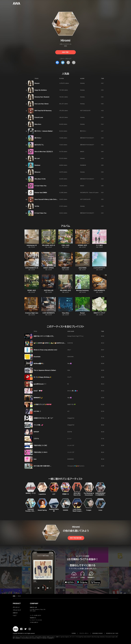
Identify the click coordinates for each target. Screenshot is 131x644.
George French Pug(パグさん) (75, 336)
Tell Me (37, 206)
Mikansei (37, 172)
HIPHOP (36, 432)
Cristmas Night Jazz (32, 313)
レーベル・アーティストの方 (36, 620)
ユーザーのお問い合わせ (35, 615)
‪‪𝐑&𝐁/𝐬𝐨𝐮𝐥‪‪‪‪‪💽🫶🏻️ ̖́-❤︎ (39, 363)
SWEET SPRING (49, 268)
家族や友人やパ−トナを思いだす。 (44, 336)
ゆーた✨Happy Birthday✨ (42, 377)
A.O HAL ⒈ (37, 411)
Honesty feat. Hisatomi (42, 97)
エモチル (36, 439)
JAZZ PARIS (82, 268)
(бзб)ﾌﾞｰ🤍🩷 (38, 391)
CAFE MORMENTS (49, 313)
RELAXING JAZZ (65, 290)
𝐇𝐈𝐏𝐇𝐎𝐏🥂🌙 (38, 398)
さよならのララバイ (99, 268)
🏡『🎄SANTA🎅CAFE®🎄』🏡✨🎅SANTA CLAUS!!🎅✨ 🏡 (53, 343)
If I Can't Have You (40, 186)
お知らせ (15, 613)
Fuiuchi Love (39, 117)
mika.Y (69, 350)
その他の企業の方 (34, 622)
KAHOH (66, 510)
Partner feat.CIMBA (41, 193)
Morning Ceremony (82, 290)
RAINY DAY (65, 268)
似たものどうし (39, 145)
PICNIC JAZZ (32, 290)
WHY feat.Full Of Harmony (43, 111)
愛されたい (83, 131)
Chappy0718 (71, 418)
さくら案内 (99, 245)
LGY (54, 494)
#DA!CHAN (70, 357)
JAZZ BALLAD (49, 290)
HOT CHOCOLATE (85, 111)
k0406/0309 (71, 459)
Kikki (69, 370)
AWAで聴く (65, 52)
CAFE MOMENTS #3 (32, 268)
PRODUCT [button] (17, 603)
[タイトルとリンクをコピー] (68, 62)
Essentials (37, 357)
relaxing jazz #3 (32, 245)
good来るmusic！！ (40, 384)
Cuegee (89, 510)
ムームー (70, 439)
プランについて (17, 610)
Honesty (82, 83)
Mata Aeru (38, 124)
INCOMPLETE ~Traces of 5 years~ (90, 193)
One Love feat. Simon (42, 104)
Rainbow (37, 165)
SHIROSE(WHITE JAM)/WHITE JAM (100, 495)
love (35, 459)
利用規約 (74, 633)
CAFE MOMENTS (99, 290)
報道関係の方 (33, 618)
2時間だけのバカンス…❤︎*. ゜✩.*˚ (43, 418)
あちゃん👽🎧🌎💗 (73, 391)
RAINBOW (83, 165)
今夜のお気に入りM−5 (40, 452)
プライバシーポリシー (84, 633)
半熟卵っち (65, 494)
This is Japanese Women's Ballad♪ (45, 370)
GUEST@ (70, 343)
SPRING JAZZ (82, 245)
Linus (100, 510)
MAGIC (82, 152)
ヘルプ (15, 615)
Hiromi (19, 596)
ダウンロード (16, 607)
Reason (37, 83)
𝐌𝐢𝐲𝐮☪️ (69, 363)
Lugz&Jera (42, 494)
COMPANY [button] (34, 603)
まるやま (70, 432)
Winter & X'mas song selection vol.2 (45, 350)
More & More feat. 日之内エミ (44, 152)
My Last (37, 158)
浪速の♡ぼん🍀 (71, 404)
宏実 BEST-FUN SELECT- (87, 138)
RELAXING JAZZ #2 (49, 245)
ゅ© (68, 411)
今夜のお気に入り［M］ (40, 445)
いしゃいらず (71, 445)
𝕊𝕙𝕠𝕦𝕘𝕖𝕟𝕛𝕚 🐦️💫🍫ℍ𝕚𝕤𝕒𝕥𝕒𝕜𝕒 (76, 466)
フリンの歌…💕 (38, 425)
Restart (82, 313)
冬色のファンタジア (99, 313)
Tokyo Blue (65, 313)
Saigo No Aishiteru (41, 90)
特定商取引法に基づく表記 (112, 633)
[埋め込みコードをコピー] (74, 62)
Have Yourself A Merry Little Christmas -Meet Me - (51, 199)
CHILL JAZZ (65, 245)
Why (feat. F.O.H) (40, 179)
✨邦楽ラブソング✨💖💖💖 (43, 404)
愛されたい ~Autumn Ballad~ (44, 131)
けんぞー (70, 377)
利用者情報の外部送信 (97, 633)
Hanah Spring (42, 510)
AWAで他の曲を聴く (76, 538)
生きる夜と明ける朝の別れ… (42, 466)
